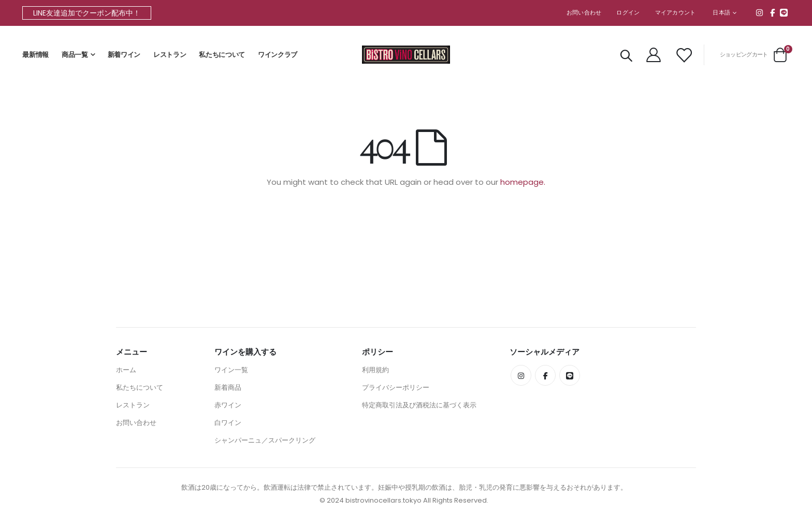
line (784, 12)
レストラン (170, 55)
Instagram (760, 12)
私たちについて (222, 55)
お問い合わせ (584, 13)
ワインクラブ (278, 55)
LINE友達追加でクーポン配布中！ (87, 13)
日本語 (721, 13)
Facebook (773, 12)
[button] (724, 13)
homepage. (523, 182)
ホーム (126, 370)
